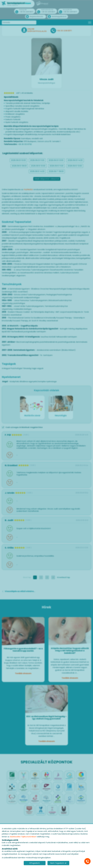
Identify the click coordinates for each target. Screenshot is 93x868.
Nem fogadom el (58, 863)
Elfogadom (35, 863)
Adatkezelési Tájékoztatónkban (23, 837)
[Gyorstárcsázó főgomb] (87, 861)
